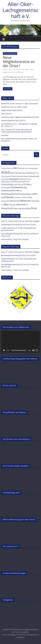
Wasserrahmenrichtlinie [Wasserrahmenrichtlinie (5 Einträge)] (22, 208)
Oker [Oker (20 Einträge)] (6, 204)
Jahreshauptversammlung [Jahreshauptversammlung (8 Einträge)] (13, 194)
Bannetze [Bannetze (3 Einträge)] (8, 176)
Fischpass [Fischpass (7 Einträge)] (27, 184)
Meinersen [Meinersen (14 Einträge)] (25, 201)
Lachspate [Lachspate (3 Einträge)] (17, 198)
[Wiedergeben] (4, 350)
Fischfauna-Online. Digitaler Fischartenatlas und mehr (20, 117)
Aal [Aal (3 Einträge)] (12, 168)
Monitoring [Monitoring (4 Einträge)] (35, 201)
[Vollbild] (37, 350)
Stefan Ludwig (20, 69)
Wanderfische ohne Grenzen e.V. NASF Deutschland (19, 104)
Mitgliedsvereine (8, 72)
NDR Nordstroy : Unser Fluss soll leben (15, 239)
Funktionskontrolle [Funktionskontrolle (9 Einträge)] (10, 190)
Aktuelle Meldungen (10, 53)
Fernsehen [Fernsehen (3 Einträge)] (23, 182)
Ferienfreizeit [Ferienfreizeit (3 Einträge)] (15, 182)
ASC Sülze (30, 69)
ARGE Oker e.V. (7, 114)
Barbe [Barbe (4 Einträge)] (14, 176)
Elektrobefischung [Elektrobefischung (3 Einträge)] (25, 179)
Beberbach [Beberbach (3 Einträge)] (20, 176)
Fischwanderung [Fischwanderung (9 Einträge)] (19, 187)
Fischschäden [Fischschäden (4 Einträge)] (6, 187)
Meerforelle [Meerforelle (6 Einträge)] (15, 201)
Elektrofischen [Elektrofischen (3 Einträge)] (6, 182)
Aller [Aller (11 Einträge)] (15, 168)
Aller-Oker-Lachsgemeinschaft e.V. (21, 10)
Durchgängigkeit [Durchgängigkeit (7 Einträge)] (12, 179)
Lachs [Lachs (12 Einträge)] (34, 194)
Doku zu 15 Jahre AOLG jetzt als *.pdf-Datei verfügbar (20, 221)
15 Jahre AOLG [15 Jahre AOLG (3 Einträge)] (6, 168)
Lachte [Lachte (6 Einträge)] (29, 197)
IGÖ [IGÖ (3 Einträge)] (21, 191)
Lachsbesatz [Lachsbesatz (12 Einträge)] (7, 197)
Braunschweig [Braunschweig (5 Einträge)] (34, 176)
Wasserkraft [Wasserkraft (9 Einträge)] (7, 208)
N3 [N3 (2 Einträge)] (2, 205)
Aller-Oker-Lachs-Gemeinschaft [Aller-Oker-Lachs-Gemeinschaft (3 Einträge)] (28, 168)
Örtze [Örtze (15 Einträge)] (34, 208)
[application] (20, 342)
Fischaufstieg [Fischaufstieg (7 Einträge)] (7, 184)
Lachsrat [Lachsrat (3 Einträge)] (24, 198)
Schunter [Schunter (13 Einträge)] (21, 205)
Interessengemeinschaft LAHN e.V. (13, 120)
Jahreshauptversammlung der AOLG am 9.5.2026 (18, 225)
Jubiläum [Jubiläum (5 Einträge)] (28, 194)
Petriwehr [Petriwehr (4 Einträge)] (12, 205)
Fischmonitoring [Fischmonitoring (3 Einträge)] (18, 185)
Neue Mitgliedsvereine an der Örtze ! (19, 62)
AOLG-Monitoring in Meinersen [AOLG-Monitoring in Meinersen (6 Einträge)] (23, 173)
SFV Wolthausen (19, 72)
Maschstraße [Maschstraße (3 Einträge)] (5, 201)
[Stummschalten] (33, 350)
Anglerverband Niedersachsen (12, 110)
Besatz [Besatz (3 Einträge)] (26, 176)
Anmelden (5, 135)
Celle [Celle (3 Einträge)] (3, 179)
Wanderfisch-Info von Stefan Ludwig (14, 107)
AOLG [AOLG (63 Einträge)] (6, 172)
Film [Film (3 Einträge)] (28, 182)
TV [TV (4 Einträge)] (27, 205)
